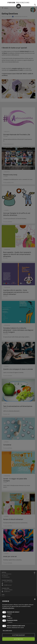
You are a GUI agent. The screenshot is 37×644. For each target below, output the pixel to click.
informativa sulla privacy (8, 608)
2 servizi (9, 614)
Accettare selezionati (19, 635)
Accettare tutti (18, 639)
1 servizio (10, 618)
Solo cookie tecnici (7, 630)
